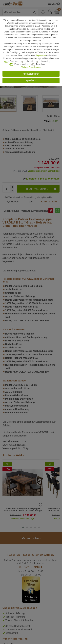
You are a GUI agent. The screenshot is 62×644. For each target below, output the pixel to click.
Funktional (41, 64)
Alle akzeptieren (31, 74)
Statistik (30, 61)
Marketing (46, 61)
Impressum (41, 55)
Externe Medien (21, 64)
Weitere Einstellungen (31, 67)
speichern (31, 80)
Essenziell (14, 61)
